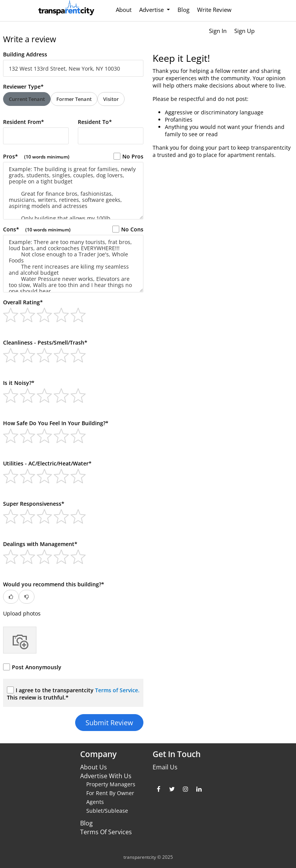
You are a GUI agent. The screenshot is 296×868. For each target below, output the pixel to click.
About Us (94, 767)
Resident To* (95, 122)
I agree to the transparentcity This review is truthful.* (73, 694)
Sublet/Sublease (107, 811)
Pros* (36, 156)
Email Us (165, 767)
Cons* (37, 229)
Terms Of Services (106, 832)
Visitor (111, 99)
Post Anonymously (32, 667)
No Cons (128, 229)
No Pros (128, 156)
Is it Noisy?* (19, 383)
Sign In (218, 31)
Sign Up (244, 31)
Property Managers (111, 784)
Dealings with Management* (40, 544)
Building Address (25, 54)
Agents (95, 802)
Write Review (214, 10)
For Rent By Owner (110, 793)
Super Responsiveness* (34, 504)
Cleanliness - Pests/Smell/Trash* (45, 342)
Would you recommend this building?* (54, 584)
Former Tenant (74, 99)
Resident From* (24, 122)
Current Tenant (27, 99)
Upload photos (22, 613)
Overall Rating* (23, 302)
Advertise (152, 10)
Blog (183, 10)
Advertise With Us (106, 776)
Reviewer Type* (23, 87)
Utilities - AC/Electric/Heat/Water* (47, 463)
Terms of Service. (117, 690)
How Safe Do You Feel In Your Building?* (56, 423)
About (124, 10)
